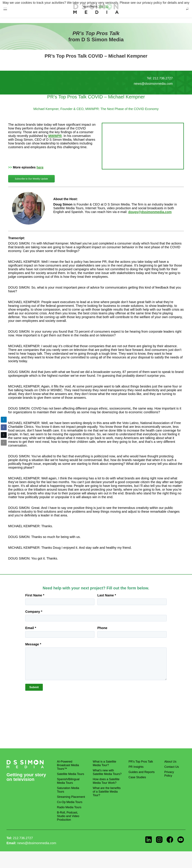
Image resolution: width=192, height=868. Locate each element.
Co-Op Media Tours (70, 802)
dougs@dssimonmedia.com (150, 212)
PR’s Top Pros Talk (141, 762)
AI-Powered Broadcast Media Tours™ (68, 765)
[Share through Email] (4, 443)
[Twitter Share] (4, 435)
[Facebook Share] (4, 427)
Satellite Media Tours (71, 774)
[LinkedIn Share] (4, 420)
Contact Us (172, 767)
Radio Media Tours (69, 807)
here (40, 167)
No (107, 6)
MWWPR (55, 136)
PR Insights (136, 767)
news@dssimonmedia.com (37, 843)
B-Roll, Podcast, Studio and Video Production (68, 816)
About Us (170, 762)
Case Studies (137, 777)
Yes (101, 6)
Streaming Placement (71, 797)
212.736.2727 (23, 838)
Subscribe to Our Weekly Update (31, 179)
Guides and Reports (142, 772)
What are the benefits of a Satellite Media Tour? (107, 792)
